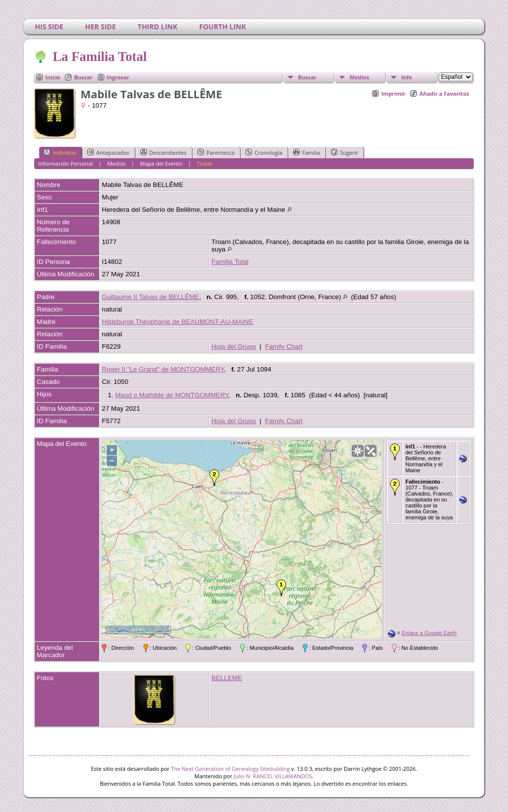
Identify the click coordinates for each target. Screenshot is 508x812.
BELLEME (227, 678)
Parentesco (216, 152)
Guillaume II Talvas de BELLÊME (150, 297)
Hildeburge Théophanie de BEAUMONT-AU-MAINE (177, 322)
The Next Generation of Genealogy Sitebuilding (230, 769)
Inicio (53, 77)
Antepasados (108, 152)
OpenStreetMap (326, 634)
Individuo (60, 152)
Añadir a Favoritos (444, 94)
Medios (359, 77)
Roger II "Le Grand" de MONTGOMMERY (163, 369)
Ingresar (118, 77)
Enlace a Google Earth (429, 633)
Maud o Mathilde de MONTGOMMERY (172, 395)
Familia (307, 152)
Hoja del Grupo (234, 346)
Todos (204, 163)
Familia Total (230, 262)
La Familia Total (99, 57)
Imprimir (393, 94)
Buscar (83, 77)
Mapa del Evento (161, 163)
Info (407, 77)
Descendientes (163, 152)
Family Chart (284, 346)
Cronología (264, 152)
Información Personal (65, 163)
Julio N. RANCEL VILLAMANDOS (273, 776)
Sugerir (345, 152)
